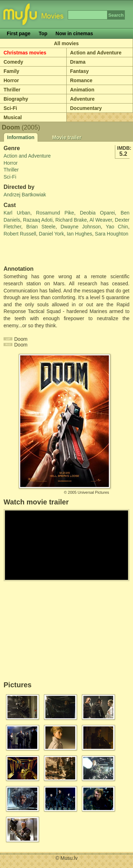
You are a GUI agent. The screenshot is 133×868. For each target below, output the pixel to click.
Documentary (86, 108)
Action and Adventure (96, 53)
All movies (66, 43)
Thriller (12, 90)
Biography (16, 99)
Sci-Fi (10, 108)
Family (11, 71)
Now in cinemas (74, 33)
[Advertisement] (45, 252)
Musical (13, 117)
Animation (82, 90)
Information (21, 137)
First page (19, 33)
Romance (81, 80)
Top (43, 33)
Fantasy (80, 71)
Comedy (13, 62)
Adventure (82, 99)
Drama (78, 62)
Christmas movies (25, 53)
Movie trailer (67, 137)
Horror (11, 80)
